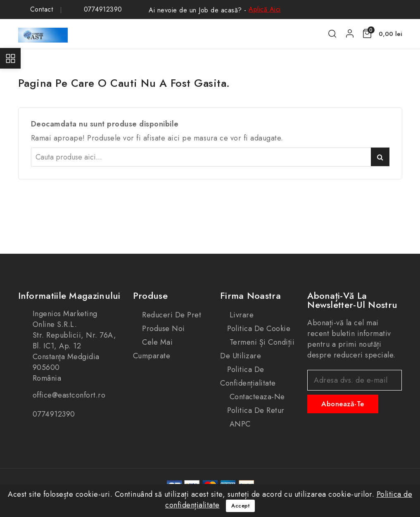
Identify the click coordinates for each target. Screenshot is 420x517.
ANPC (239, 424)
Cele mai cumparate (153, 349)
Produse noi (163, 329)
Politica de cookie (259, 329)
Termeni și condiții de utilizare (257, 349)
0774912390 (103, 10)
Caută (380, 157)
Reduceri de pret (171, 315)
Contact (42, 10)
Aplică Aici (265, 9)
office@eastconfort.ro (69, 395)
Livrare (240, 315)
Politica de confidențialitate (248, 376)
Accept (240, 506)
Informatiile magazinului (69, 295)
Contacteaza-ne (256, 397)
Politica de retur (256, 410)
